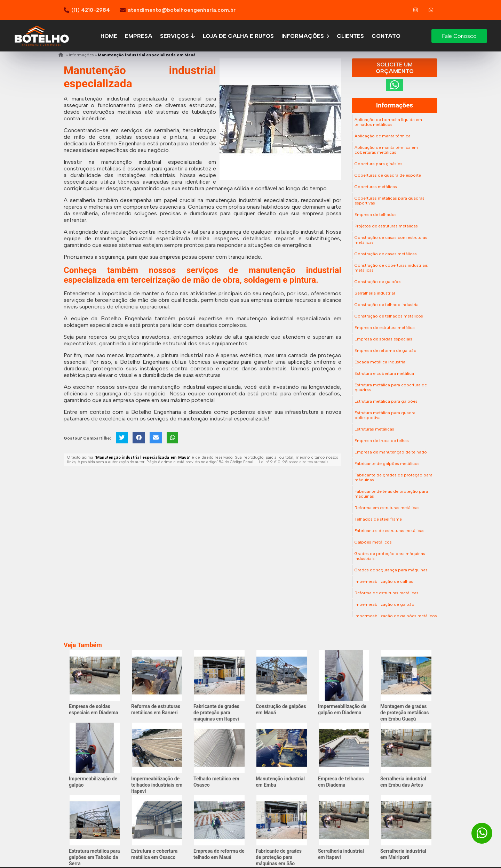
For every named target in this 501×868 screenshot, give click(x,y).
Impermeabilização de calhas (384, 581)
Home (109, 36)
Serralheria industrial (375, 293)
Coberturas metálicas (376, 187)
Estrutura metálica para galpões (386, 401)
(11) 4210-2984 (91, 10)
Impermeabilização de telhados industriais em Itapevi (157, 785)
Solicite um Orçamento (395, 68)
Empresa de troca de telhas (382, 441)
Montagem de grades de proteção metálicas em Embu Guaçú (404, 713)
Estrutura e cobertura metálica (384, 373)
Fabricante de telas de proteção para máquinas (391, 494)
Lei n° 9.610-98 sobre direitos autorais (293, 462)
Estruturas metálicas (374, 429)
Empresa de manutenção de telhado (391, 452)
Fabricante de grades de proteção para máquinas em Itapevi (216, 713)
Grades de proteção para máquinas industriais (390, 556)
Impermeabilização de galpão (384, 604)
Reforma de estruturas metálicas (387, 593)
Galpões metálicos (373, 542)
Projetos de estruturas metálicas (386, 226)
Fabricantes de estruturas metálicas (389, 531)
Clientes (350, 36)
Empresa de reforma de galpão (385, 351)
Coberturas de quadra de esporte (388, 175)
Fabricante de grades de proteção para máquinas (393, 477)
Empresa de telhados (376, 215)
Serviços (178, 36)
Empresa (139, 36)
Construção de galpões (378, 282)
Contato (386, 36)
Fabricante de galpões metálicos (387, 464)
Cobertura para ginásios (379, 164)
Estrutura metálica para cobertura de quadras (391, 387)
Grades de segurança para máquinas (391, 570)
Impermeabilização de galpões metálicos (396, 616)
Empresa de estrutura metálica (385, 328)
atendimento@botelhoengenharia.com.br (182, 10)
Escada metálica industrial (380, 362)
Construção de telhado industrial (387, 305)
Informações (305, 36)
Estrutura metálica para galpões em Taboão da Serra (94, 857)
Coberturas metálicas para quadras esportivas (389, 201)
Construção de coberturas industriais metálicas (391, 268)
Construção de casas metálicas (386, 254)
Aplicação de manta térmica (383, 136)
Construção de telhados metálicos (389, 316)
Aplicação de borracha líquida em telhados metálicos (388, 122)
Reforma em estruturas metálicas (387, 508)
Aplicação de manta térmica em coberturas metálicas (386, 150)
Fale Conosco (459, 36)
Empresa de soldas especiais (383, 339)
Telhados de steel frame (378, 519)
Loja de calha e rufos (238, 36)
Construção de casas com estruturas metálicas (391, 240)
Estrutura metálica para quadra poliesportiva (385, 415)
